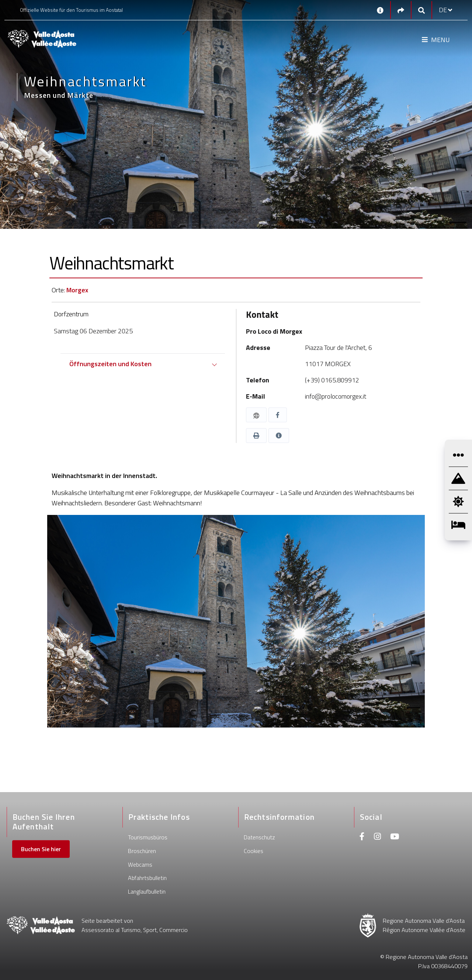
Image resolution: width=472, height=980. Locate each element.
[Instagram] (377, 837)
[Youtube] (395, 837)
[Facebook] (362, 837)
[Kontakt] (380, 10)
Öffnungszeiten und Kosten (110, 364)
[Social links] (401, 10)
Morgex (77, 290)
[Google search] (421, 10)
